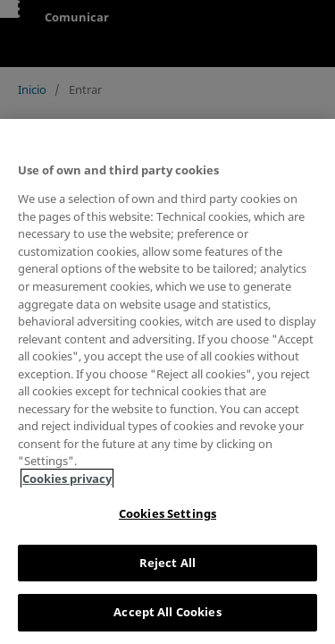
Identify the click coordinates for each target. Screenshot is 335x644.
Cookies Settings (167, 513)
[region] (167, 381)
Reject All (167, 563)
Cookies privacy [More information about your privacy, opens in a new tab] (67, 479)
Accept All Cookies (167, 612)
